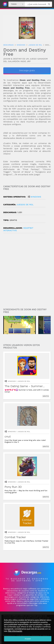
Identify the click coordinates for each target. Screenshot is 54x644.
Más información (15, 631)
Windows (36, 197)
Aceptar (28, 639)
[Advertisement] (27, 272)
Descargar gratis (27, 70)
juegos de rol (25, 205)
